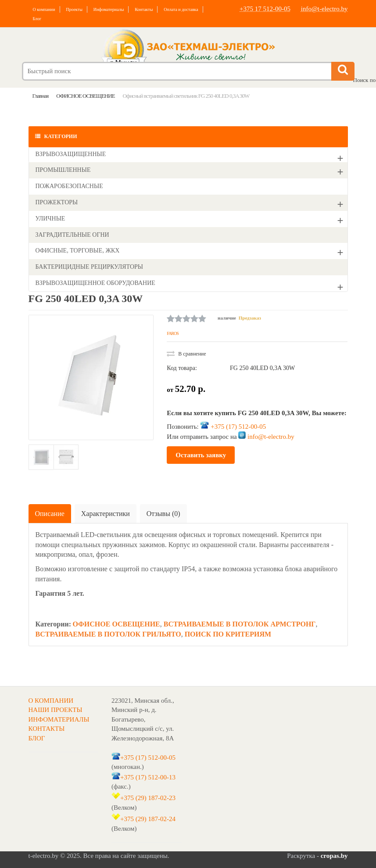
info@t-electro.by (324, 9)
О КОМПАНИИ (51, 701)
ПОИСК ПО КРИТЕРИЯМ (228, 634)
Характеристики (106, 514)
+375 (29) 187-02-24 (148, 819)
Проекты (74, 9)
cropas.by (334, 856)
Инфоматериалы (109, 9)
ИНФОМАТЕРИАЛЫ (59, 719)
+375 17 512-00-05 (265, 9)
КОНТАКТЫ (47, 729)
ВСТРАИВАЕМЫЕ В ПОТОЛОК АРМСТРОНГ (240, 624)
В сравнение (186, 354)
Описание (50, 514)
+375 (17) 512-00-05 (238, 427)
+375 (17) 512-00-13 (148, 777)
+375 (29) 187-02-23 (148, 798)
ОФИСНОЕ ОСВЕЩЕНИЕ (116, 624)
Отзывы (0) (163, 514)
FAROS (173, 333)
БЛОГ (37, 738)
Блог (37, 19)
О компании (44, 9)
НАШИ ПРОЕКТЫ (56, 710)
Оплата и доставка (181, 9)
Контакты (144, 9)
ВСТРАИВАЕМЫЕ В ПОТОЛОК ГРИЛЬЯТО (108, 634)
